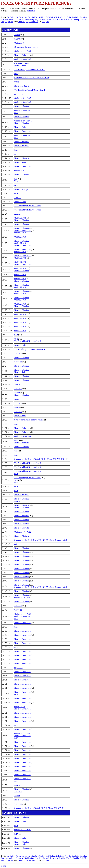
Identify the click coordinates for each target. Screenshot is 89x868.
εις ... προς (19, 94)
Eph (74, 19)
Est (59, 17)
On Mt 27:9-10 (20, 218)
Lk (53, 19)
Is (76, 17)
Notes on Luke (20, 127)
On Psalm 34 (19, 43)
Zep (33, 19)
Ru (29, 17)
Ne (57, 17)
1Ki (39, 17)
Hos (6, 19)
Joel (10, 19)
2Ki (43, 17)
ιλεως (17, 74)
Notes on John (20, 162)
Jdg (26, 17)
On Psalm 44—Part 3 (23, 110)
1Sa (32, 17)
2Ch (50, 17)
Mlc (44, 19)
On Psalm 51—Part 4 (23, 436)
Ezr (53, 17)
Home (3, 866)
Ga (71, 19)
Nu (17, 17)
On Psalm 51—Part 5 (23, 98)
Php (78, 19)
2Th (3, 22)
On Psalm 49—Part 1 (23, 597)
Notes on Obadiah (22, 106)
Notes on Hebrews (22, 55)
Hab (29, 19)
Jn (55, 19)
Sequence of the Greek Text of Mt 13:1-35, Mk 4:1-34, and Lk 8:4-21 (42, 540)
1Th (85, 19)
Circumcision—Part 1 (23, 63)
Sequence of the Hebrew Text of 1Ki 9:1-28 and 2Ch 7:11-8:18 (39, 459)
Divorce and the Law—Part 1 (26, 47)
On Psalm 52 (19, 170)
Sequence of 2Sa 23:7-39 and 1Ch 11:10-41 (32, 78)
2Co (68, 19)
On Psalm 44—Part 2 (23, 51)
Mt (47, 19)
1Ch (46, 17)
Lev (14, 17)
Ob (17, 19)
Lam (82, 17)
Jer (78, 17)
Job (63, 17)
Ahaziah (18, 198)
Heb (20, 22)
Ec (70, 17)
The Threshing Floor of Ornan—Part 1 (30, 90)
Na (26, 19)
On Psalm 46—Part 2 (23, 830)
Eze (86, 17)
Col (81, 19)
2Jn (37, 22)
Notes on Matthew (22, 142)
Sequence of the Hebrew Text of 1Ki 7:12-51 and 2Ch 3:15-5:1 (39, 808)
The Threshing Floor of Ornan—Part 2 (30, 70)
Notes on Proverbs (22, 175)
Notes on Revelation (22, 131)
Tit (12, 22)
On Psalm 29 (19, 707)
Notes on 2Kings (21, 189)
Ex (11, 17)
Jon (20, 19)
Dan (3, 19)
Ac (58, 19)
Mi (23, 19)
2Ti (9, 22)
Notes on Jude (20, 65)
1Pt (27, 22)
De (20, 17)
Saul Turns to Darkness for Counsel (28, 420)
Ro (60, 19)
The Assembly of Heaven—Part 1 (28, 206)
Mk (50, 19)
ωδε (16, 544)
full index (31, 11)
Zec (40, 19)
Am (13, 19)
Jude (44, 22)
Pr (68, 17)
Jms (24, 22)
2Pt (30, 22)
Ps (65, 17)
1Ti (6, 22)
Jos (23, 17)
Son (73, 17)
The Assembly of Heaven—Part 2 (28, 341)
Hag (36, 19)
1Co (64, 19)
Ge (8, 17)
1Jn (33, 22)
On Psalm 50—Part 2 (23, 102)
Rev (48, 22)
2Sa (36, 17)
